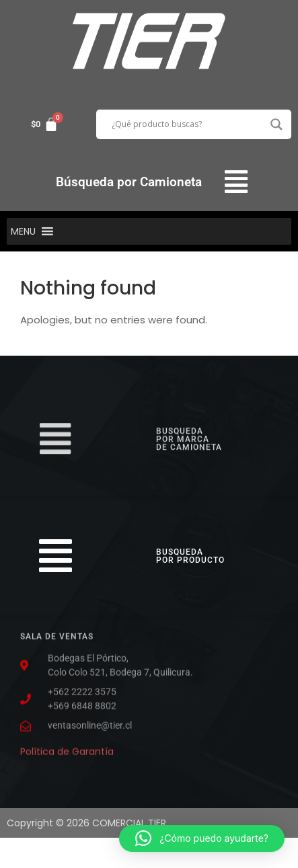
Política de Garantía (67, 748)
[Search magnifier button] (276, 124)
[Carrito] (45, 124)
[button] (236, 182)
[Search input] (188, 124)
